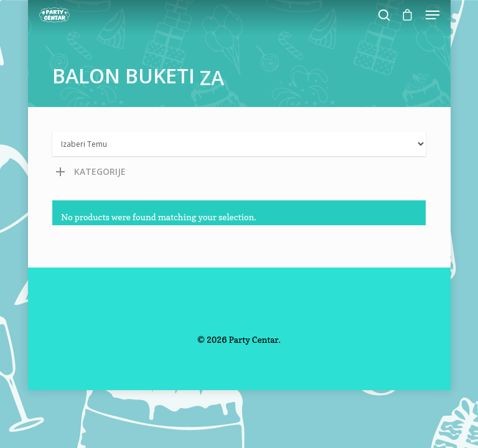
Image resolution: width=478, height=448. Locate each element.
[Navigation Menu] (433, 15)
